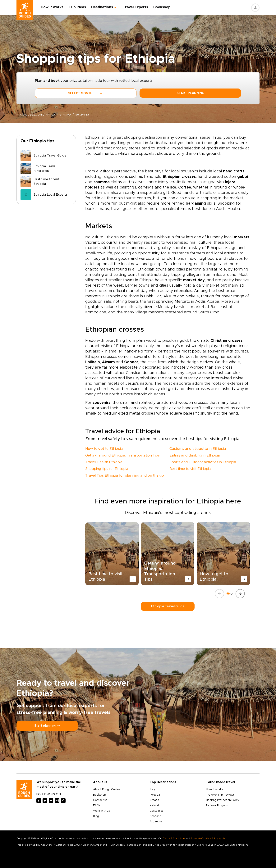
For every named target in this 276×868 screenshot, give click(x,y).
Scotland (155, 816)
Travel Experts (137, 7)
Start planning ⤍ (47, 726)
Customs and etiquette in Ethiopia (198, 449)
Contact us (100, 800)
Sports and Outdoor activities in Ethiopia (203, 462)
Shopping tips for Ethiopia (107, 469)
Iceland (154, 806)
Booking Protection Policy (223, 800)
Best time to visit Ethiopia (190, 469)
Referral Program (217, 806)
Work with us (101, 811)
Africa (53, 115)
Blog (96, 816)
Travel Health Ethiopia (104, 462)
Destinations (104, 7)
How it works (54, 7)
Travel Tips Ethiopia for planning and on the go (125, 476)
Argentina (156, 822)
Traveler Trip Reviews (220, 795)
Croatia (154, 800)
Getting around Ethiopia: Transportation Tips (122, 456)
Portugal (155, 795)
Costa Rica (157, 811)
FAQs (97, 806)
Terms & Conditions (174, 838)
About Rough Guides (107, 789)
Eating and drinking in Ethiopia (195, 456)
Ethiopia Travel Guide (168, 606)
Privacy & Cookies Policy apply (208, 838)
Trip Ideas (79, 7)
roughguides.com (30, 115)
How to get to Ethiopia (104, 449)
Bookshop (164, 7)
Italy (152, 789)
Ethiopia (68, 115)
